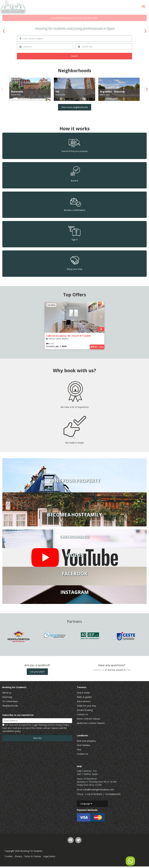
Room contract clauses (88, 719)
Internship (7, 697)
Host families (83, 745)
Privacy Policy (62, 725)
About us (7, 693)
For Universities (10, 701)
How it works (83, 693)
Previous (4, 31)
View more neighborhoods (75, 107)
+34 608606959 (113, 794)
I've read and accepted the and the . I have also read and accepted (37, 728)
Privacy (18, 856)
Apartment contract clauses (91, 723)
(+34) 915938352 (94, 794)
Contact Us (99, 670)
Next (145, 31)
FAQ (128, 670)
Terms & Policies (33, 856)
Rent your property (86, 741)
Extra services (84, 701)
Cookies (9, 856)
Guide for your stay (86, 706)
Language (86, 804)
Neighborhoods (10, 706)
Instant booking (85, 710)
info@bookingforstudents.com (99, 790)
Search (74, 56)
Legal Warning (39, 725)
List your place (37, 672)
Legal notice (49, 856)
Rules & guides (84, 697)
